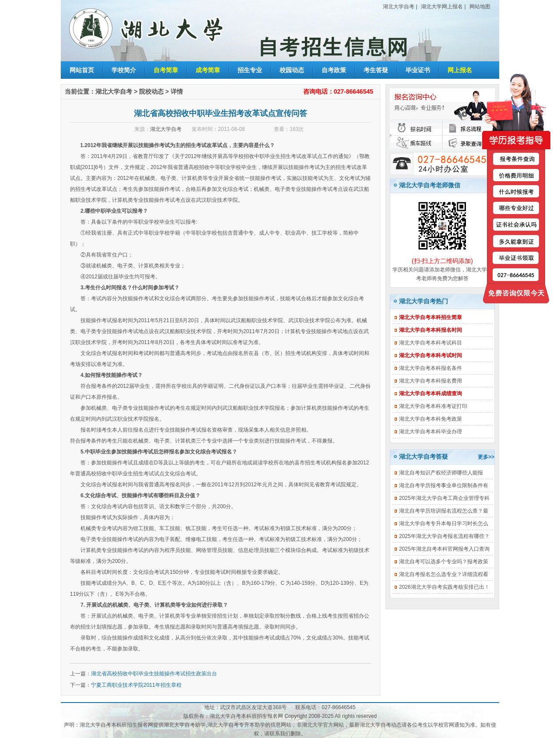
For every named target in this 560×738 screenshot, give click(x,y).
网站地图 (480, 7)
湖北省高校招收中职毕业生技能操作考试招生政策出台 (154, 674)
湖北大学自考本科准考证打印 (433, 406)
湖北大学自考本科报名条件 (430, 368)
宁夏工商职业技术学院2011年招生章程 (136, 685)
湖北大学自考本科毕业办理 (430, 432)
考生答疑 (376, 70)
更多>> (486, 457)
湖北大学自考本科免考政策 (430, 419)
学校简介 (124, 70)
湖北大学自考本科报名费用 (430, 381)
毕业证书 (418, 70)
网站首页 (82, 70)
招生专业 (250, 70)
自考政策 (334, 70)
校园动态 (292, 70)
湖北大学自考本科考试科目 (430, 343)
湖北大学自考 (399, 7)
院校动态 (151, 91)
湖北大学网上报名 (442, 7)
